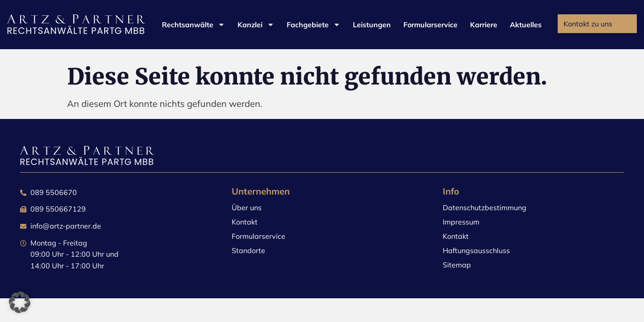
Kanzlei (256, 25)
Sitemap (457, 265)
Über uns (247, 208)
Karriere (484, 25)
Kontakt (245, 222)
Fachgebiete (314, 25)
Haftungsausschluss (476, 250)
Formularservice (430, 25)
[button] (20, 302)
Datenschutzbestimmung (485, 208)
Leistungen (372, 25)
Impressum (461, 222)
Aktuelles (526, 25)
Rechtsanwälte (193, 25)
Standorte (248, 250)
